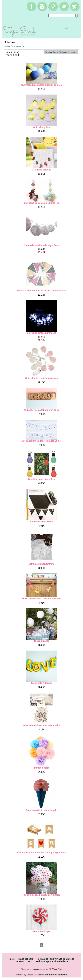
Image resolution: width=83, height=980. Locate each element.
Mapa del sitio (26, 959)
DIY (30, 961)
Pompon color (41, 768)
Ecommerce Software (56, 975)
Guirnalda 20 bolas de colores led (41, 203)
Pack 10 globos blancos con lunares (41, 895)
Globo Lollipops (42, 931)
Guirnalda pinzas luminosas (41, 333)
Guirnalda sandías (41, 170)
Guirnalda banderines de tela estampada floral (41, 291)
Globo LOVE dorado (41, 683)
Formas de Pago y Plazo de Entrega (55, 959)
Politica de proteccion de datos (52, 961)
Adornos (21, 46)
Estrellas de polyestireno (41, 564)
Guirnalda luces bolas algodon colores (41, 85)
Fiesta (13, 46)
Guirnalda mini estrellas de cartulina (41, 725)
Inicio (7, 46)
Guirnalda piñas (41, 127)
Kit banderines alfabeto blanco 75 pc (41, 441)
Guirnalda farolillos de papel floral (41, 245)
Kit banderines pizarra (41, 522)
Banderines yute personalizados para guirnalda (41, 853)
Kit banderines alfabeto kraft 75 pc (42, 410)
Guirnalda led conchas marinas (41, 378)
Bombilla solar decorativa (41, 479)
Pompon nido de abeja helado (41, 810)
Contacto (20, 961)
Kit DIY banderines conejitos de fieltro (42, 599)
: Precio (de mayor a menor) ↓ (61, 52)
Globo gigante (41, 641)
